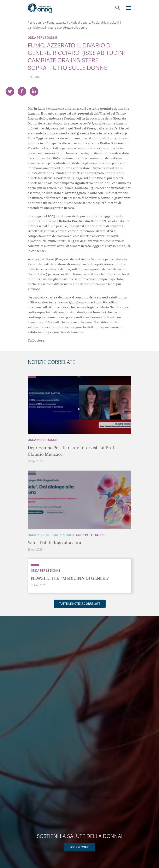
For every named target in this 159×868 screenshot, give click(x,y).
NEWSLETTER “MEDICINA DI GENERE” (70, 578)
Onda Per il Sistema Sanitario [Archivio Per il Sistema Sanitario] (51, 535)
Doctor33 (39, 340)
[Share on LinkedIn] (34, 91)
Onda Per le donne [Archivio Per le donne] (42, 38)
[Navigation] (129, 8)
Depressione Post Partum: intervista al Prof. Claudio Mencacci (71, 451)
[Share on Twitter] (10, 91)
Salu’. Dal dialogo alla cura (54, 542)
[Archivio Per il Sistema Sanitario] (32, 472)
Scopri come (79, 847)
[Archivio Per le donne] (32, 377)
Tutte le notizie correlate (80, 604)
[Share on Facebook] (22, 91)
